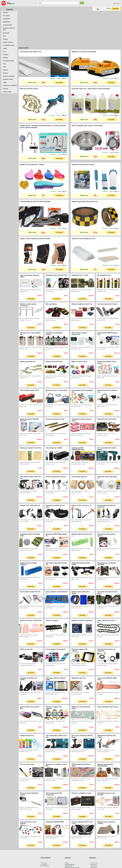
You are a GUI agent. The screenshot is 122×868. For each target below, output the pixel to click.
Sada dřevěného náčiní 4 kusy (108, 707)
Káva (4, 52)
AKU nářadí (6, 16)
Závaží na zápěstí (52, 621)
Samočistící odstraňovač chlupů (83, 165)
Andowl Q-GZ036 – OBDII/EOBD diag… (78, 449)
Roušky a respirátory (9, 76)
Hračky (5, 48)
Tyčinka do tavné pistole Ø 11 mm (83, 239)
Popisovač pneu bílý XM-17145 (56, 275)
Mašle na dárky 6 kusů (79, 362)
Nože (5, 64)
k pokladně (115, 9)
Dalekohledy (7, 22)
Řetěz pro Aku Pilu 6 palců (29, 89)
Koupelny (6, 55)
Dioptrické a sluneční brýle (9, 29)
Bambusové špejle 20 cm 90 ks (31, 448)
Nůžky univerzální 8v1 (28, 362)
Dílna (5, 36)
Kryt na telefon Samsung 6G (56, 649)
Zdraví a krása (7, 92)
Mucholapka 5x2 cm (104, 275)
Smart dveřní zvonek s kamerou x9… (79, 334)
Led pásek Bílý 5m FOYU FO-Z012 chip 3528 (35, 202)
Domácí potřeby (8, 25)
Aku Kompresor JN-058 (54, 448)
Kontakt (67, 863)
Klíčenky (5, 58)
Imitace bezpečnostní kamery (56, 477)
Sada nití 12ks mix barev (54, 362)
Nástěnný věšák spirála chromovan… (28, 305)
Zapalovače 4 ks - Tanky (80, 275)
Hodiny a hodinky (8, 42)
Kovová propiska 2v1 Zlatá (55, 419)
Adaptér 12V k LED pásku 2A (30, 505)
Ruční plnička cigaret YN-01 (30, 390)
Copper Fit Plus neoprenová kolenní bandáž (35, 239)
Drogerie (5, 39)
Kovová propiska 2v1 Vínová (107, 304)
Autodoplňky (7, 19)
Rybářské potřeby (8, 79)
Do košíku (59, 83)
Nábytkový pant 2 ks (79, 678)
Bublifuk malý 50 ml (27, 736)
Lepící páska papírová (79, 477)
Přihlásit (118, 4)
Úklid (4, 67)
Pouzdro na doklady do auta (81, 793)
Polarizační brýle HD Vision (107, 419)
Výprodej (9, 9)
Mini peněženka (51, 304)
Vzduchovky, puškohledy (10, 85)
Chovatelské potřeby (9, 45)
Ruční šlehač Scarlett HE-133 (30, 592)
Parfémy (5, 73)
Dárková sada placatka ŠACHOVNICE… (105, 765)
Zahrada (5, 89)
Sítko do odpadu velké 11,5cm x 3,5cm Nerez (87, 126)
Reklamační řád (69, 866)
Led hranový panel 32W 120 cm (31, 52)
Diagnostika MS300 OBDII (55, 822)
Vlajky (5, 82)
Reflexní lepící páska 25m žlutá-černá (85, 202)
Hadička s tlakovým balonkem (82, 621)
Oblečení (6, 70)
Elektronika (6, 33)
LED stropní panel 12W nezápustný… (54, 794)
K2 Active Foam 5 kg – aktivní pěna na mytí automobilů (91, 89)
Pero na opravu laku (27, 764)
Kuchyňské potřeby (8, 61)
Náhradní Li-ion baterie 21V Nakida (84, 52)
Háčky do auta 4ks (26, 649)
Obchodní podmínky (70, 864)
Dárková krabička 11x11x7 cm (82, 304)
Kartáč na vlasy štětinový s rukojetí (32, 165)
